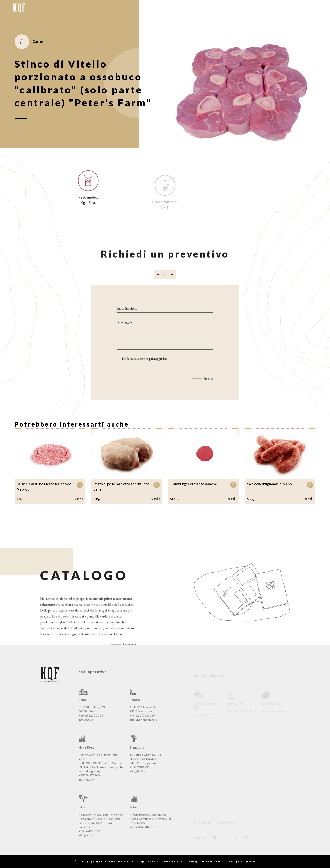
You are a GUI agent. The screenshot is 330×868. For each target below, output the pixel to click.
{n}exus (251, 861)
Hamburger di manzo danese (194, 484)
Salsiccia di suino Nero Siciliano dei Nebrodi (44, 487)
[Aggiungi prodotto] (172, 282)
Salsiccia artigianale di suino (269, 484)
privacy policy (158, 366)
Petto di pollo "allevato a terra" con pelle (122, 487)
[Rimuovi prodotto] (158, 282)
